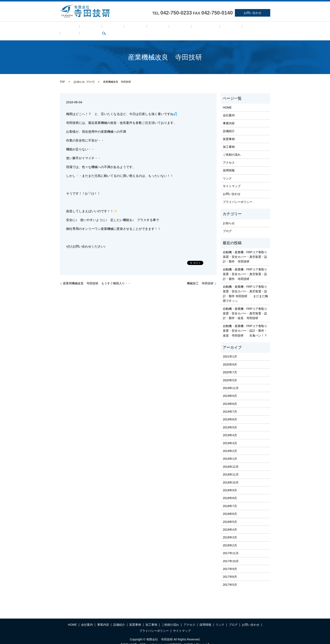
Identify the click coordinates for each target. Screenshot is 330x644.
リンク (218, 28)
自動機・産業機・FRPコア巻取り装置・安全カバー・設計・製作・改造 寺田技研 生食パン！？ (245, 324)
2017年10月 (231, 555)
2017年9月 (230, 562)
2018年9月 (230, 484)
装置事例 (131, 28)
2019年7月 (230, 405)
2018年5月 (230, 515)
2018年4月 (230, 523)
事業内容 (98, 28)
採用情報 (203, 28)
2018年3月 (230, 531)
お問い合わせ (253, 13)
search (244, 28)
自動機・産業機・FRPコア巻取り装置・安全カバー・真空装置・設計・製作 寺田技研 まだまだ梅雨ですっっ (245, 287)
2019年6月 (230, 413)
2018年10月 (231, 476)
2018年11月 (231, 468)
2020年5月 (230, 374)
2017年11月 (231, 547)
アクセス (186, 28)
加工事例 (148, 28)
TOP (62, 75)
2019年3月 (230, 437)
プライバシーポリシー (238, 195)
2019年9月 (230, 390)
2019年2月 (230, 444)
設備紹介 (114, 28)
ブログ (232, 28)
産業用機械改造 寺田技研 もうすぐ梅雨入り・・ (97, 277)
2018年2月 (230, 539)
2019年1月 (230, 452)
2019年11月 (231, 382)
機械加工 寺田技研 (200, 277)
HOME (67, 28)
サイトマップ (232, 180)
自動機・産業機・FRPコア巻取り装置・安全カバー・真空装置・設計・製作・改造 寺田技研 (245, 307)
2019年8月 (230, 397)
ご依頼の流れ (167, 28)
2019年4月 (230, 429)
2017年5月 (230, 578)
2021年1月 (230, 350)
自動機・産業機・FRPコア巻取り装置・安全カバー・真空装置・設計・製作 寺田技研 (245, 250)
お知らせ (80, 75)
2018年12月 (231, 460)
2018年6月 (230, 507)
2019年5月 (230, 421)
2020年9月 (230, 358)
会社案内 (82, 28)
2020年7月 (230, 366)
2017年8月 (230, 570)
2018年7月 (230, 500)
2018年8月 (230, 492)
